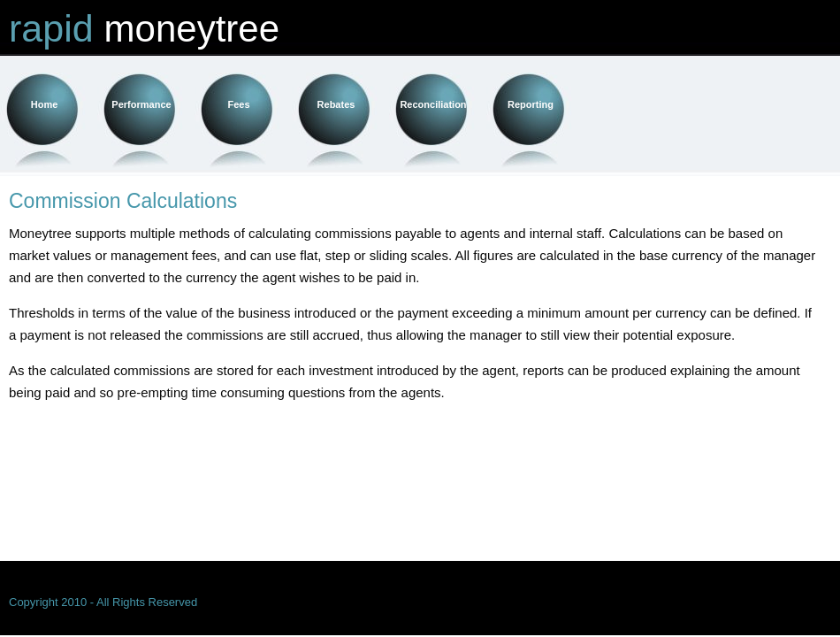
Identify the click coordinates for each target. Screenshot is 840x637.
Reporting (531, 104)
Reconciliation (433, 104)
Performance (141, 104)
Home (45, 104)
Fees (238, 104)
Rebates (336, 104)
